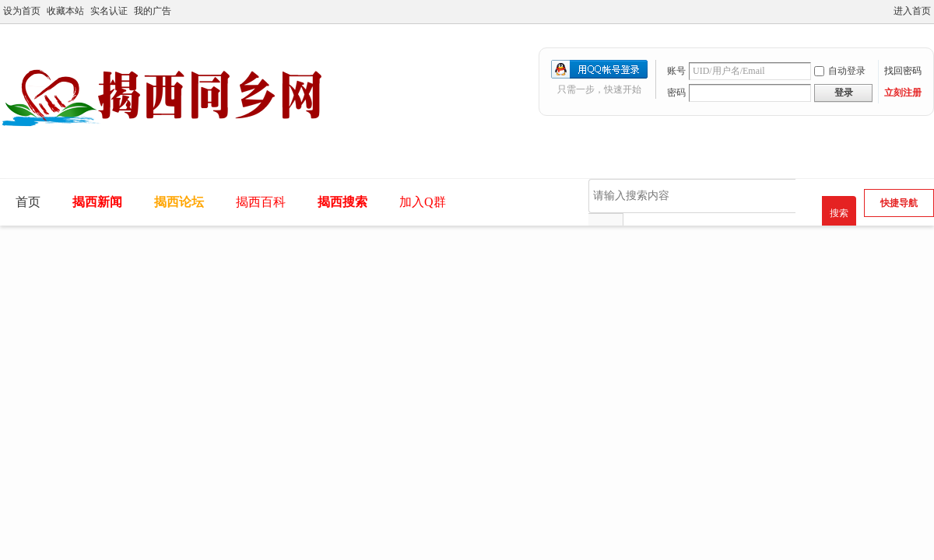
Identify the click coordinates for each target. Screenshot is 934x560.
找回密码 (903, 71)
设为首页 (22, 11)
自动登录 (840, 71)
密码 (676, 93)
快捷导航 (899, 203)
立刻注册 (903, 93)
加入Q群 (423, 202)
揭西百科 (261, 202)
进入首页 (912, 11)
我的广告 (153, 11)
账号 (676, 71)
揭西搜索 (342, 202)
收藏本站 (65, 11)
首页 (28, 202)
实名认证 (109, 11)
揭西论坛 (179, 202)
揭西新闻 (97, 202)
